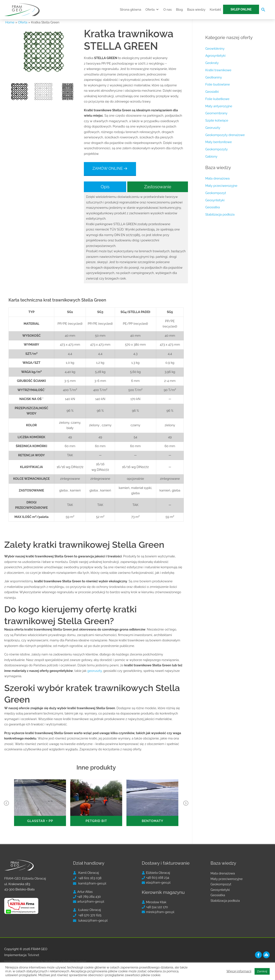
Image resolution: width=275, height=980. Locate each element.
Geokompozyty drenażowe (225, 135)
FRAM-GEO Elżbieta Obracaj (25, 879)
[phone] (87, 878)
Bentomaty (153, 821)
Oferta (152, 10)
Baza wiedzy (196, 10)
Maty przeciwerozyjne (221, 186)
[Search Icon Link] (263, 11)
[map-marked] (267, 955)
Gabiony (211, 157)
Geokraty (212, 63)
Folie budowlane (217, 84)
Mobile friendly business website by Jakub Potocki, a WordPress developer (45, 961)
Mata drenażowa (217, 178)
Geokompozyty (216, 149)
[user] (86, 873)
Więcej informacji (239, 971)
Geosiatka (212, 207)
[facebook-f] (259, 955)
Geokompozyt (216, 193)
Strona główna (130, 10)
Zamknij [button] (262, 971)
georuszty (95, 563)
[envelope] (90, 883)
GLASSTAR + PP (40, 821)
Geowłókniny (215, 49)
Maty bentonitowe (218, 142)
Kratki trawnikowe (218, 70)
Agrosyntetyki (215, 56)
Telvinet (33, 955)
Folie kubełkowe (217, 99)
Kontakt (215, 10)
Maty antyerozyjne (219, 106)
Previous (6, 806)
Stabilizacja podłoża (220, 215)
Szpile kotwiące (217, 120)
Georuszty (213, 128)
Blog (179, 10)
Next (186, 806)
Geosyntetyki (215, 200)
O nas (167, 10)
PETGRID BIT (96, 821)
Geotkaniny (213, 77)
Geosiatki (212, 92)
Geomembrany (216, 113)
